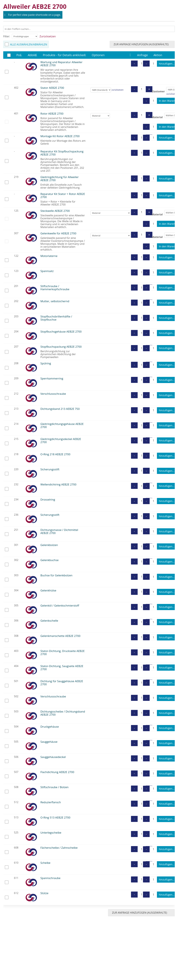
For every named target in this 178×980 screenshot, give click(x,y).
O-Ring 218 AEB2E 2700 (55, 454)
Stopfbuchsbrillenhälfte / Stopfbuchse (56, 318)
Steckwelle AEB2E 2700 (55, 211)
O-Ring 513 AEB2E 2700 (55, 817)
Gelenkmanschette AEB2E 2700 (60, 636)
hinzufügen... (167, 64)
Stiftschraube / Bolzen (54, 787)
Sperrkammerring (52, 378)
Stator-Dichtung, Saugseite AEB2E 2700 (62, 668)
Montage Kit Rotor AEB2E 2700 (60, 136)
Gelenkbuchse (49, 560)
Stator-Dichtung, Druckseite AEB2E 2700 (62, 652)
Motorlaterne (49, 256)
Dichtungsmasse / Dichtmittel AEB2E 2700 (59, 531)
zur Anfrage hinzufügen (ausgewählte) (143, 44)
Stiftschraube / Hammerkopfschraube (55, 288)
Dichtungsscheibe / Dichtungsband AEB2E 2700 (63, 713)
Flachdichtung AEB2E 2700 (57, 772)
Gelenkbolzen (49, 545)
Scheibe (45, 863)
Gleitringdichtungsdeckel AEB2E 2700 (61, 440)
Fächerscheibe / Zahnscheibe (59, 848)
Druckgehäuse (50, 727)
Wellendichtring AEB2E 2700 (58, 484)
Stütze (44, 893)
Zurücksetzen (48, 36)
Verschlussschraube (53, 394)
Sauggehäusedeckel (53, 757)
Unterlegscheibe (51, 833)
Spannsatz (47, 271)
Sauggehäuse (49, 742)
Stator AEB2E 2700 (52, 88)
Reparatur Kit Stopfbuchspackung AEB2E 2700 (62, 153)
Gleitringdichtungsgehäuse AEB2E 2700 (62, 425)
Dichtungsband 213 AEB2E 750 (60, 409)
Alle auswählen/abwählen (29, 44)
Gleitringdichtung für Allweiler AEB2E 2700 (59, 179)
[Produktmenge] (142, 64)
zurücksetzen (118, 90)
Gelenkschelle (49, 621)
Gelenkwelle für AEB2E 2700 (58, 233)
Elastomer (158, 91)
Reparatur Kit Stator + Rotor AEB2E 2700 (63, 195)
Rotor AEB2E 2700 (52, 114)
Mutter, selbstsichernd (55, 301)
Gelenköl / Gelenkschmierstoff (60, 605)
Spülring (46, 363)
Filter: (7, 36)
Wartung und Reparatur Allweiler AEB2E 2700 (61, 64)
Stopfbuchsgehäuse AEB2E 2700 (61, 332)
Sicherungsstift (50, 469)
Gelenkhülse (48, 590)
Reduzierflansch (51, 802)
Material (157, 117)
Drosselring (48, 499)
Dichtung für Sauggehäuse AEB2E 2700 (62, 683)
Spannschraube (50, 878)
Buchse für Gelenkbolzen (56, 575)
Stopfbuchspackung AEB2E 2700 (61, 347)
